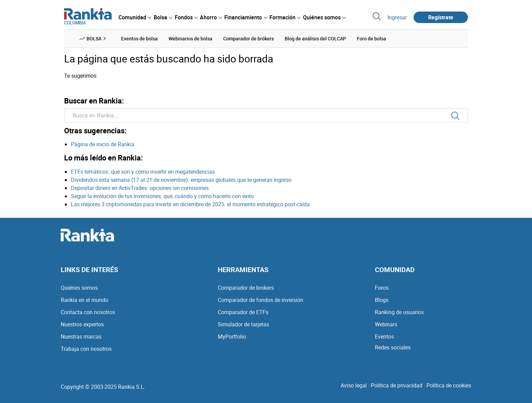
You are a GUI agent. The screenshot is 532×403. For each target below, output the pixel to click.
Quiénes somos (79, 288)
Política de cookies (449, 385)
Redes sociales (393, 347)
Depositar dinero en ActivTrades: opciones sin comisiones (140, 188)
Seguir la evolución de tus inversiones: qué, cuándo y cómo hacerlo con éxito (162, 196)
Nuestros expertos (82, 324)
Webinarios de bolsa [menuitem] (191, 39)
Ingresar (397, 17)
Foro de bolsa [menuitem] (372, 39)
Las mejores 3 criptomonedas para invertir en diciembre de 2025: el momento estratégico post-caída (190, 204)
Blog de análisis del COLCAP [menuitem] (315, 39)
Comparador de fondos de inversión (261, 300)
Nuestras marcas (81, 337)
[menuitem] (135, 17)
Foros (382, 288)
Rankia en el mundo (84, 300)
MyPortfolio (232, 337)
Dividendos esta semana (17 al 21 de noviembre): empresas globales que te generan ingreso (181, 180)
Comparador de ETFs (243, 312)
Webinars (386, 324)
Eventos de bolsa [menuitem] (139, 39)
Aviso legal (354, 385)
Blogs (382, 300)
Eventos (384, 337)
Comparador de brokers (246, 288)
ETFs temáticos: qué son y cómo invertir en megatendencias (143, 172)
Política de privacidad (397, 385)
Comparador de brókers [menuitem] (249, 39)
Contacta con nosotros (88, 312)
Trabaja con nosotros (86, 349)
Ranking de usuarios (399, 312)
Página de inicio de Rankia (103, 144)
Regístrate (441, 17)
